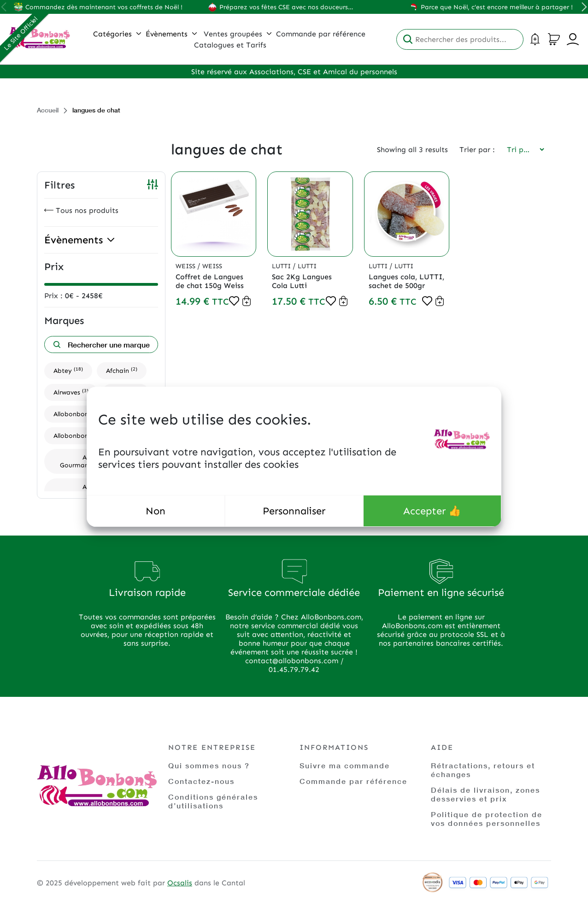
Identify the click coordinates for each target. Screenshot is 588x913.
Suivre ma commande (345, 765)
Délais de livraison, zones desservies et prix (485, 794)
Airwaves (71, 392)
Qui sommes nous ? (209, 765)
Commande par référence (353, 781)
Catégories (117, 34)
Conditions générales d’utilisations (213, 801)
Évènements (171, 34)
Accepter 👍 (432, 511)
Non (156, 511)
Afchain (122, 370)
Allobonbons (78, 414)
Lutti (282, 266)
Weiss (186, 266)
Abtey (68, 370)
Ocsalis (180, 883)
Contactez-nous (201, 781)
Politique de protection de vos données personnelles (487, 819)
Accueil (48, 110)
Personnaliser (294, 511)
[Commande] (523, 150)
